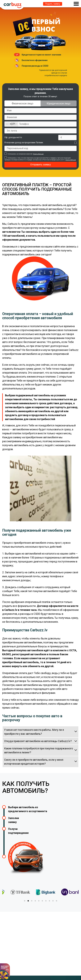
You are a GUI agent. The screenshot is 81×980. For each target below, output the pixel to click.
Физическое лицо (22, 103)
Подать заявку (53, 4)
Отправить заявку (40, 165)
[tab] (25, 901)
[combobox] (11, 124)
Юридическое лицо (58, 103)
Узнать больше (38, 154)
